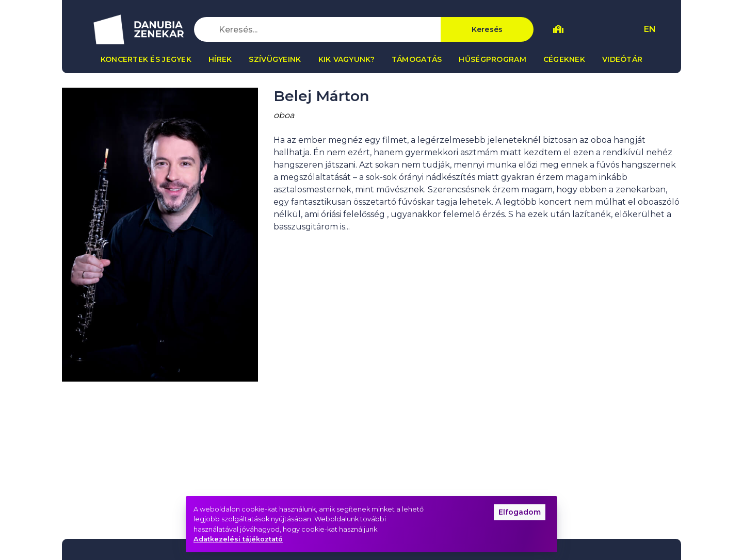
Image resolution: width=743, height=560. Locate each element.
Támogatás (417, 59)
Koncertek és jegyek (146, 59)
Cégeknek (564, 59)
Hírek (220, 59)
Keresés (487, 29)
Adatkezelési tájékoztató (238, 539)
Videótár (622, 59)
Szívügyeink (275, 59)
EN (650, 29)
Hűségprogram (492, 59)
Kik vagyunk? (346, 59)
